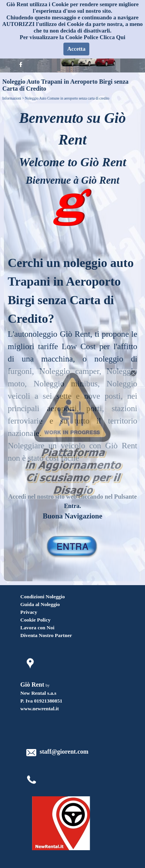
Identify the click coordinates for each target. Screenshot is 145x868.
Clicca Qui (113, 37)
